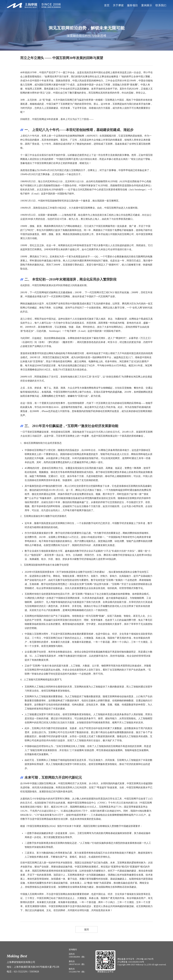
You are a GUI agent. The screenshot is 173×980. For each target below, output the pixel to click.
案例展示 (147, 5)
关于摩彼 (118, 5)
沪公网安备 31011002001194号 (131, 962)
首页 (107, 5)
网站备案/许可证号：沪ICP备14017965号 (135, 959)
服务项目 (132, 5)
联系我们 (161, 5)
